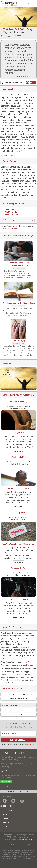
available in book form (22, 665)
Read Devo (19, 451)
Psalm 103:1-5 (11, 209)
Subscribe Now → (18, 740)
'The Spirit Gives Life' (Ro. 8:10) (18, 488)
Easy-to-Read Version (20, 845)
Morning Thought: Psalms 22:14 (18, 433)
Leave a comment (10, 229)
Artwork (6, 822)
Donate (6, 782)
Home (5, 826)
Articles (5, 818)
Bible (5, 814)
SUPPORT (6, 771)
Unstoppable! (19, 513)
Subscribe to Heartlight (18, 791)
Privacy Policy (30, 745)
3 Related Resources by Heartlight (18, 236)
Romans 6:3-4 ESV (9, 155)
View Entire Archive (18, 699)
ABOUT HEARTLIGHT (12, 753)
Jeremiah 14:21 (11, 214)
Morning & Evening (18, 402)
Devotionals (8, 811)
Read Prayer (18, 618)
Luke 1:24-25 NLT (23, 77)
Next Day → (27, 695)
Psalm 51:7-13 (11, 212)
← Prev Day (9, 695)
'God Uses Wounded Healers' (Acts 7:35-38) (19, 544)
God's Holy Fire (19, 457)
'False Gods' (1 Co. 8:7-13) (19, 599)
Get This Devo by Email (12, 83)
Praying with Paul (18, 568)
